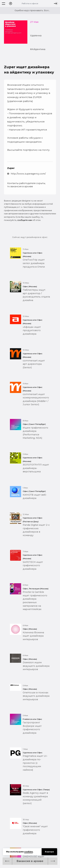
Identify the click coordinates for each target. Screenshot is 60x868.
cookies (28, 852)
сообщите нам (25, 220)
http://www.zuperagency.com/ (26, 174)
